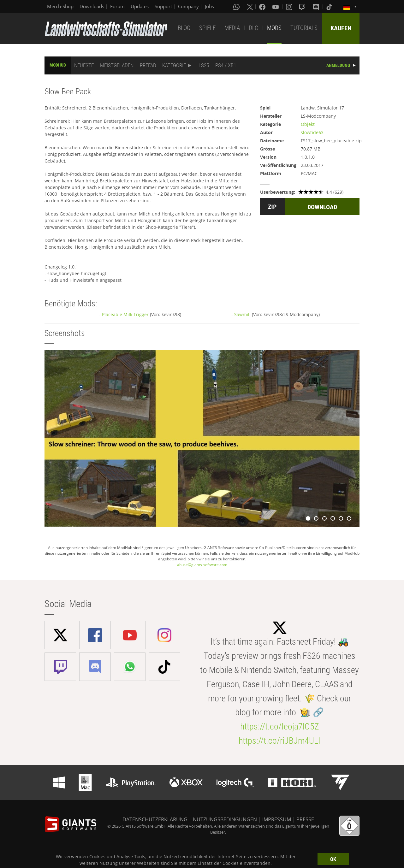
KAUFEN (341, 28)
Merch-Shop (60, 6)
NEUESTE (84, 65)
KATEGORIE (174, 65)
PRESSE (305, 819)
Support (163, 6)
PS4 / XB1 (226, 65)
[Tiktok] (330, 7)
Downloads (92, 6)
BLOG (184, 28)
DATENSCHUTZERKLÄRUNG (155, 819)
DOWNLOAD (322, 207)
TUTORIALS (304, 28)
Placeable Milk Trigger (125, 314)
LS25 (204, 65)
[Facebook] (263, 7)
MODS (274, 28)
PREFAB (148, 65)
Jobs (209, 6)
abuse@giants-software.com (202, 565)
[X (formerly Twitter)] (250, 7)
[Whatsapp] (237, 7)
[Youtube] (276, 7)
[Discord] (317, 7)
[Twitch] (303, 7)
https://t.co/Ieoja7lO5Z (280, 726)
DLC (253, 28)
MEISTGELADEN (117, 65)
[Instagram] (290, 7)
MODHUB (58, 65)
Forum (117, 6)
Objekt (308, 124)
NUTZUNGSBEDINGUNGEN (225, 819)
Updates (140, 6)
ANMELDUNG (338, 65)
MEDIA (232, 28)
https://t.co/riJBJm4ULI (279, 741)
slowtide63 (312, 132)
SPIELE (207, 28)
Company (188, 6)
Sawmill (242, 314)
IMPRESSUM (277, 819)
